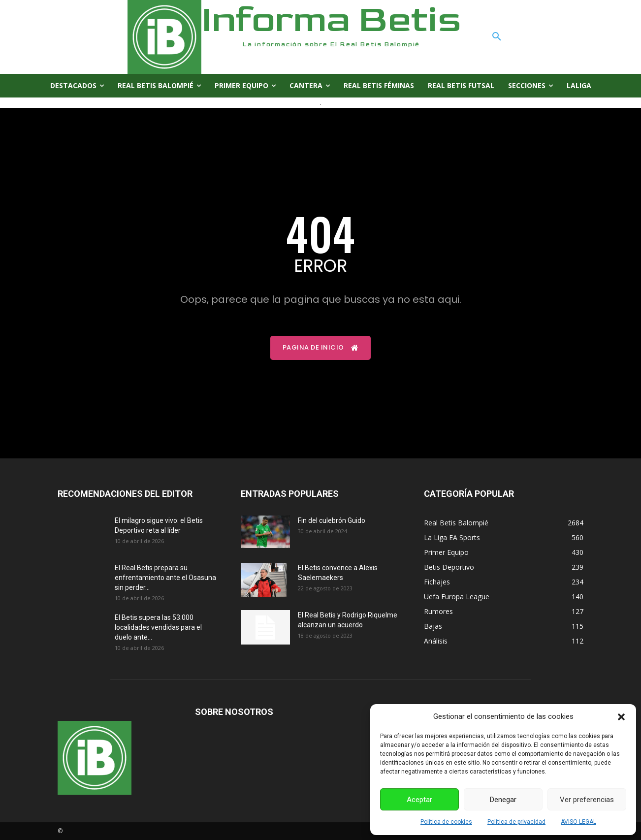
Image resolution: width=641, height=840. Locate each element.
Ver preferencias (587, 800)
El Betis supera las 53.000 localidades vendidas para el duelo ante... (158, 627)
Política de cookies (446, 822)
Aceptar (419, 800)
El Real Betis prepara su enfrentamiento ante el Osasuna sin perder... (165, 578)
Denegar (503, 800)
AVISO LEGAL (578, 822)
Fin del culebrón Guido (332, 520)
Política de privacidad (516, 822)
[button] (621, 717)
